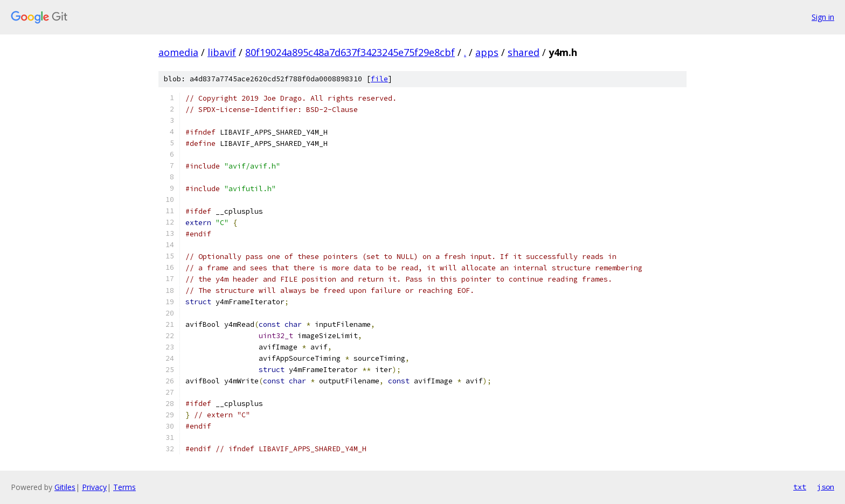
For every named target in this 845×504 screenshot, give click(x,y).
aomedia (178, 52)
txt (800, 487)
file (379, 79)
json (826, 487)
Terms (124, 487)
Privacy (94, 487)
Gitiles (65, 487)
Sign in (823, 17)
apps (487, 52)
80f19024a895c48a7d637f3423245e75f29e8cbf (350, 52)
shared (524, 52)
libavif (222, 52)
